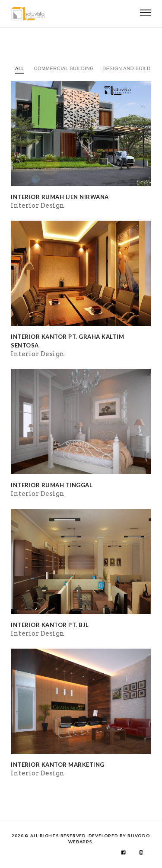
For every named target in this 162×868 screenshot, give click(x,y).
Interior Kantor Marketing (58, 765)
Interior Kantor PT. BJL (50, 625)
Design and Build (126, 68)
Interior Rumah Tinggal (52, 485)
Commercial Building (64, 68)
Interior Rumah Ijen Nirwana (60, 197)
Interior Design (38, 206)
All (20, 68)
